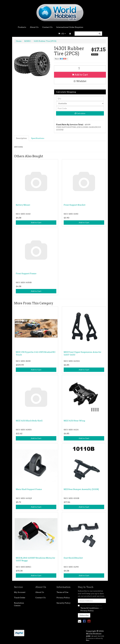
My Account (20, 592)
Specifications (38, 138)
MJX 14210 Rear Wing (74, 421)
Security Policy (64, 603)
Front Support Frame (26, 274)
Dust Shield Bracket (73, 558)
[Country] (80, 103)
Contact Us (47, 27)
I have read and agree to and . (90, 608)
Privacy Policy (63, 598)
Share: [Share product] (61, 59)
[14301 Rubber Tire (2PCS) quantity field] (80, 68)
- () (62, 34)
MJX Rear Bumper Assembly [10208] (81, 489)
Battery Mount (23, 205)
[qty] (80, 98)
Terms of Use (62, 592)
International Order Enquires (70, 27)
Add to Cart (80, 75)
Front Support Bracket (75, 205)
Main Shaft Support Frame (29, 489)
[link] (84, 621)
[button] (80, 81)
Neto (88, 640)
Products (22, 27)
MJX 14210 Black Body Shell (29, 421)
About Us (34, 27)
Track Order (20, 598)
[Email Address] (92, 601)
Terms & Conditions (89, 608)
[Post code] (80, 108)
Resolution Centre (19, 604)
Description (21, 138)
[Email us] (80, 621)
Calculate (80, 113)
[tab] (22, 138)
